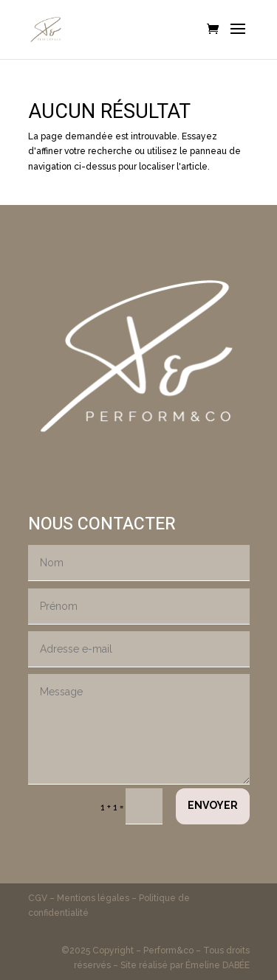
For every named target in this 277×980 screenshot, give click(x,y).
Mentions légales (93, 898)
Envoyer (213, 805)
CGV (39, 898)
